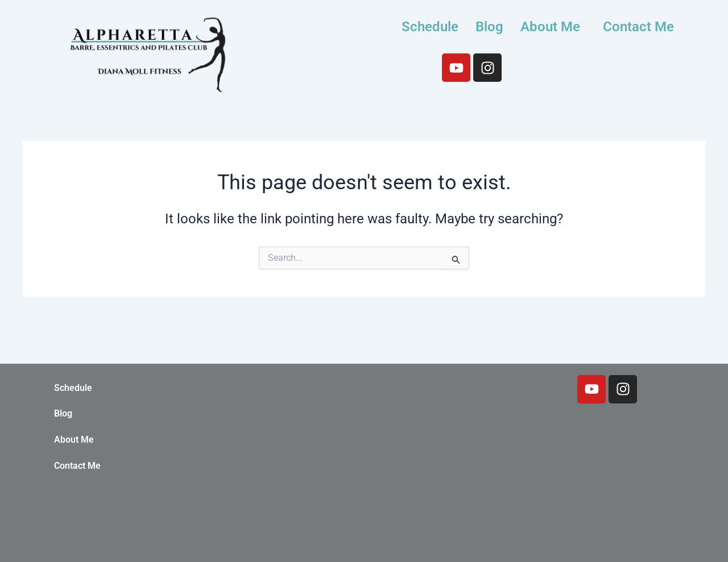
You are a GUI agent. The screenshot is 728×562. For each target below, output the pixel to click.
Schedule (430, 27)
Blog (489, 27)
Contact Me (638, 27)
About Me (550, 27)
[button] (553, 27)
